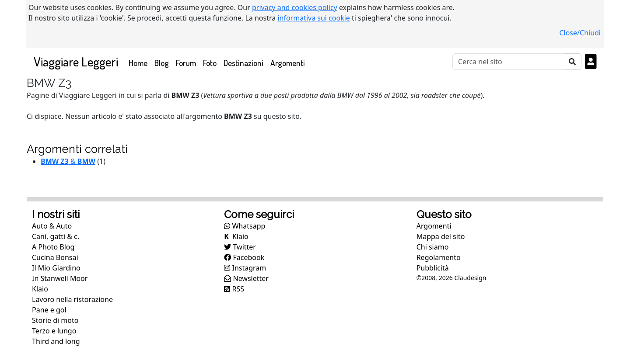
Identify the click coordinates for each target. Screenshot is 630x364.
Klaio (40, 289)
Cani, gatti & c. (56, 236)
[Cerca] (508, 62)
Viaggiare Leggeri (76, 61)
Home (140, 62)
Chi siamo (433, 247)
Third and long (56, 341)
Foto (210, 63)
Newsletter (246, 278)
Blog (162, 63)
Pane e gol (49, 310)
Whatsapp (245, 226)
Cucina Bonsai (55, 257)
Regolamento (439, 257)
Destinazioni (243, 63)
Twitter (240, 247)
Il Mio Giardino (56, 268)
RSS (234, 289)
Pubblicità (433, 268)
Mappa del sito (441, 236)
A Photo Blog (53, 247)
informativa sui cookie (314, 18)
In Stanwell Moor (60, 278)
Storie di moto (55, 320)
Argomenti (288, 63)
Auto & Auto (52, 226)
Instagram (245, 268)
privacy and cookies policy (295, 7)
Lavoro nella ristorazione (72, 299)
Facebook (244, 257)
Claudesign (470, 278)
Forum (186, 63)
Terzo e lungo (54, 331)
